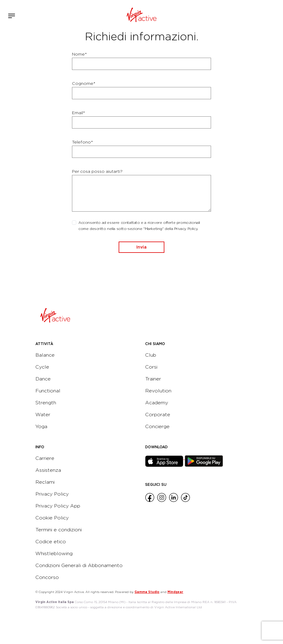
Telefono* (82, 142)
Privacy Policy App (58, 506)
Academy (157, 403)
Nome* (79, 54)
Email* (79, 113)
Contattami (276, 15)
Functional (48, 391)
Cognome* (84, 83)
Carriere (45, 458)
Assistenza (48, 470)
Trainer (153, 379)
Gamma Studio (147, 592)
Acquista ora (267, 15)
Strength (46, 403)
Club (151, 355)
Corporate (158, 415)
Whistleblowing (54, 553)
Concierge (157, 426)
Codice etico (51, 542)
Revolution (158, 391)
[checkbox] (74, 223)
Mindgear (175, 592)
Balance (45, 355)
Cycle (42, 367)
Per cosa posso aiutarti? (97, 171)
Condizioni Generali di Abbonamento (79, 565)
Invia (141, 247)
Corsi (151, 367)
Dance (43, 379)
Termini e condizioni (59, 530)
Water (43, 415)
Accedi (258, 16)
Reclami (45, 482)
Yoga (41, 426)
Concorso (47, 577)
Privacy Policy (52, 494)
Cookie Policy (52, 518)
